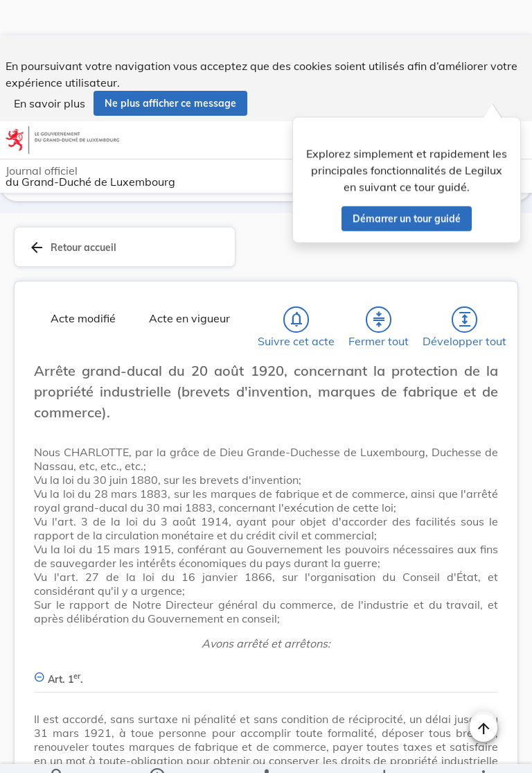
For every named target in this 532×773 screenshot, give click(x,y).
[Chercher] (57, 751)
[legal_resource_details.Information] (157, 751)
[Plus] (483, 751)
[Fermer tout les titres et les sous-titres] (379, 287)
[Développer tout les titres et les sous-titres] (465, 287)
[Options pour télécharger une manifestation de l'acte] (383, 751)
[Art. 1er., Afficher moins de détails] (266, 639)
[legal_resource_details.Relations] (266, 751)
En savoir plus (50, 68)
